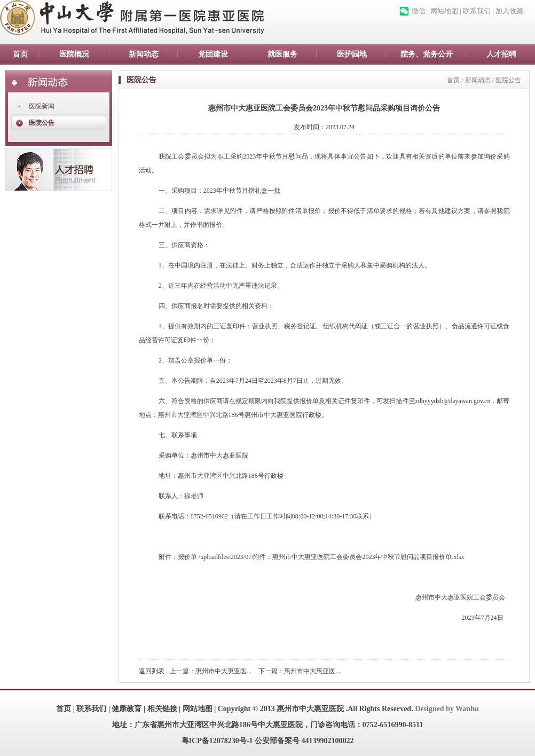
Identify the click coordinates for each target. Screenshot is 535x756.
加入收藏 (509, 11)
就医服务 (282, 54)
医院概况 (74, 54)
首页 (20, 54)
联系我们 (477, 11)
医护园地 (352, 54)
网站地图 (444, 11)
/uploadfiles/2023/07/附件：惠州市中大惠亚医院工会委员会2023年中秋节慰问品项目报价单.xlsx (332, 557)
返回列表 (152, 671)
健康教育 (127, 709)
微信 (419, 11)
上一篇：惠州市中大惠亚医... (211, 671)
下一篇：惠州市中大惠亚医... (299, 671)
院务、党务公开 (427, 54)
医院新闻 (42, 106)
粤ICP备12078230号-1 (217, 741)
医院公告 (42, 123)
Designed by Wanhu (447, 709)
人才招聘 (501, 54)
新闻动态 (144, 54)
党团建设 (213, 54)
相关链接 (162, 709)
